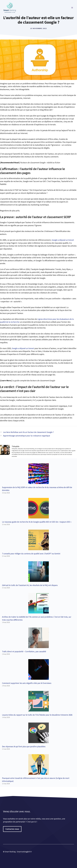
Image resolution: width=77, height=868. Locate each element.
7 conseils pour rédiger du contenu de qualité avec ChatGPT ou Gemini (31, 554)
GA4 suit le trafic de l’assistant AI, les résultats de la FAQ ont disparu (30, 585)
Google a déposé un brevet (63, 240)
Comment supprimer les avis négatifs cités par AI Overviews (27, 683)
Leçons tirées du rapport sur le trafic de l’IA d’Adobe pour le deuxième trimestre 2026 (37, 715)
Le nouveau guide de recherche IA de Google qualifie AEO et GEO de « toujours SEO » (37, 522)
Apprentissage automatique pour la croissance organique (27, 436)
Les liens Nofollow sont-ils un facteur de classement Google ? (28, 432)
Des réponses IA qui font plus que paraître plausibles (24, 746)
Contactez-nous (12, 829)
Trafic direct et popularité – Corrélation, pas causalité (24, 651)
